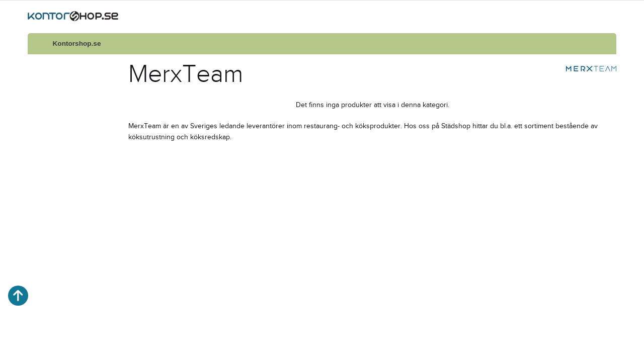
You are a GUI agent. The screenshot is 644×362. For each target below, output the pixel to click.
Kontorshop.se (77, 43)
